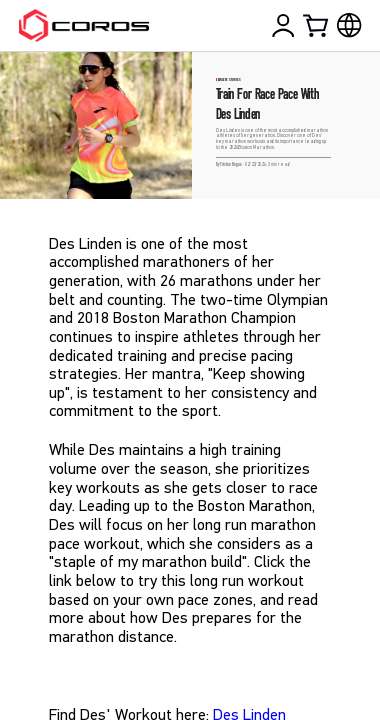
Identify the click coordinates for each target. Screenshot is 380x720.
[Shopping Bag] (317, 25)
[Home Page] (84, 25)
